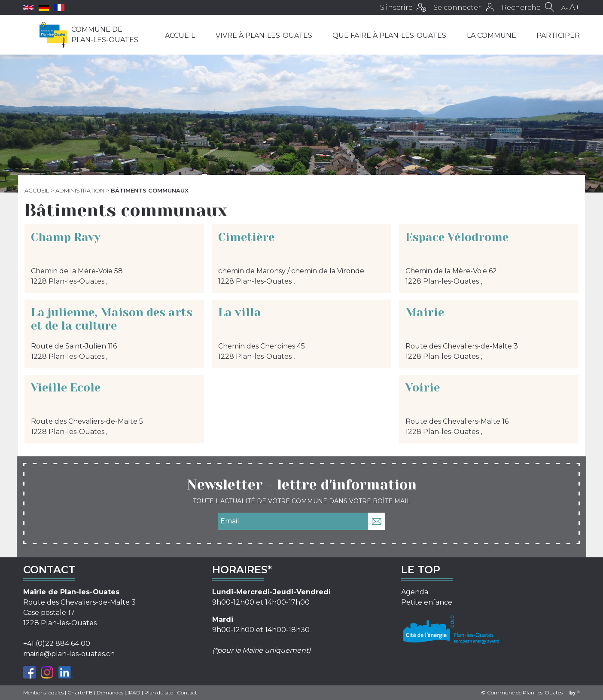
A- (565, 8)
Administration (80, 190)
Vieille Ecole (66, 388)
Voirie (423, 388)
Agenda (415, 592)
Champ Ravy (66, 237)
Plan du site (159, 692)
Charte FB (80, 692)
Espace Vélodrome (457, 237)
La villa (240, 312)
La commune (492, 35)
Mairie (425, 312)
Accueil (180, 35)
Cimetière (246, 237)
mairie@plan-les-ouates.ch (69, 654)
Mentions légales (43, 692)
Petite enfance (427, 602)
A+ (575, 7)
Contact (187, 692)
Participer (558, 35)
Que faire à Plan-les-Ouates (389, 35)
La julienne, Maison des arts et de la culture (112, 319)
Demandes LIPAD (119, 692)
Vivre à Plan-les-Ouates (264, 35)
